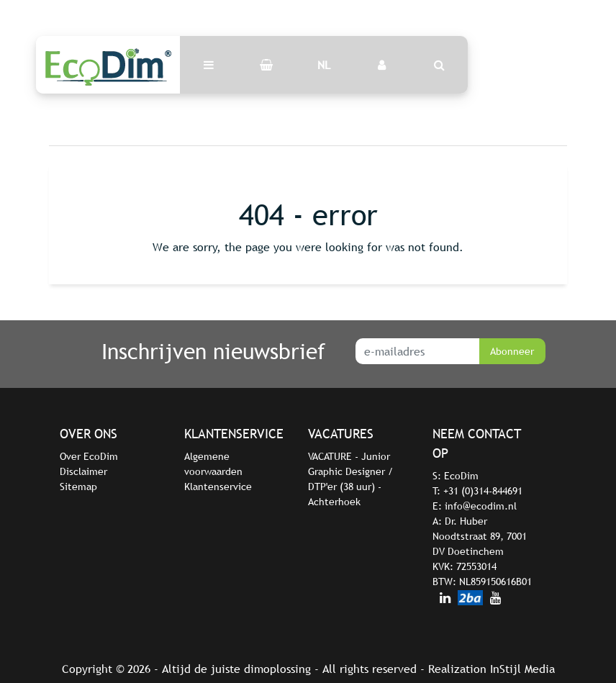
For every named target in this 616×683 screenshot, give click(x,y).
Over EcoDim (89, 456)
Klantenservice (218, 487)
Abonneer (512, 351)
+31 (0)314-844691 (483, 491)
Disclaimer (83, 471)
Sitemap (78, 487)
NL (324, 65)
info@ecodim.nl (481, 506)
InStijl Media (522, 669)
